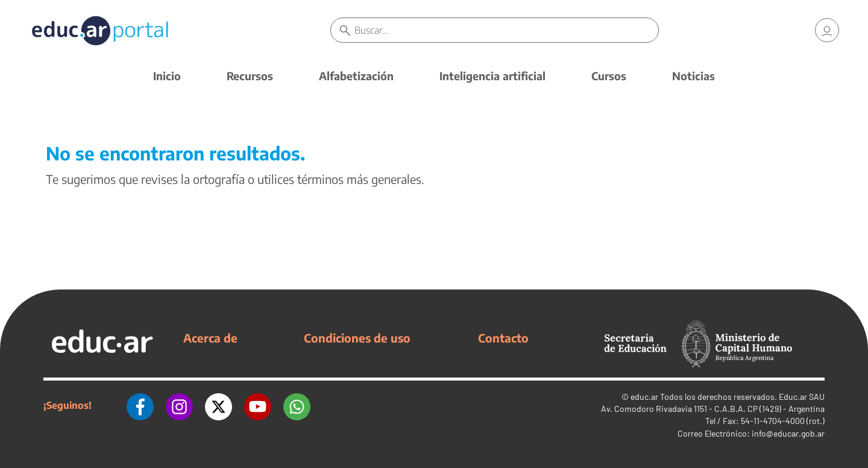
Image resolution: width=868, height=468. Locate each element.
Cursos (609, 76)
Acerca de (210, 338)
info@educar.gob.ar (788, 433)
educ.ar (644, 397)
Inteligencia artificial (492, 76)
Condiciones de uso (357, 338)
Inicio (167, 76)
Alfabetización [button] (356, 76)
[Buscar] (506, 30)
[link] (827, 30)
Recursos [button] (250, 76)
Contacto (503, 338)
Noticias (693, 76)
